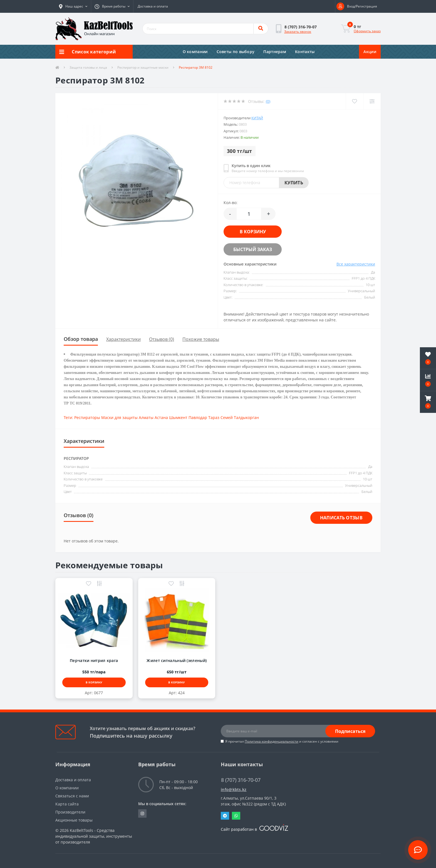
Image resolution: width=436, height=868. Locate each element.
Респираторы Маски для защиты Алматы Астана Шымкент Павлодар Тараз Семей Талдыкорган (167, 417)
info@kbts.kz (234, 789)
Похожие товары (201, 339)
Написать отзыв (341, 518)
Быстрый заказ (253, 249)
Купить (294, 183)
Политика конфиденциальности (272, 741)
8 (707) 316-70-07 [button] (241, 780)
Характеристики (123, 339)
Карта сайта (67, 804)
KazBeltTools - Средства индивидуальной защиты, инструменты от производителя (94, 836)
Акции (370, 52)
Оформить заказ (367, 31)
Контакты (305, 52)
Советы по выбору (236, 52)
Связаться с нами (72, 796)
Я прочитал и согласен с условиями (282, 741)
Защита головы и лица (88, 67)
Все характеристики (356, 264)
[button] (73, 6)
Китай (257, 118)
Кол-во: (231, 203)
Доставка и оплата (153, 6)
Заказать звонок (298, 32)
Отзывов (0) (162, 339)
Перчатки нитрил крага (94, 660)
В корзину (253, 232)
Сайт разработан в (254, 829)
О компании (195, 52)
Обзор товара (81, 339)
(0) (268, 101)
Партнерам (275, 52)
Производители (70, 812)
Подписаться (350, 731)
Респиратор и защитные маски (143, 67)
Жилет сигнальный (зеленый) (177, 660)
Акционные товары (74, 820)
